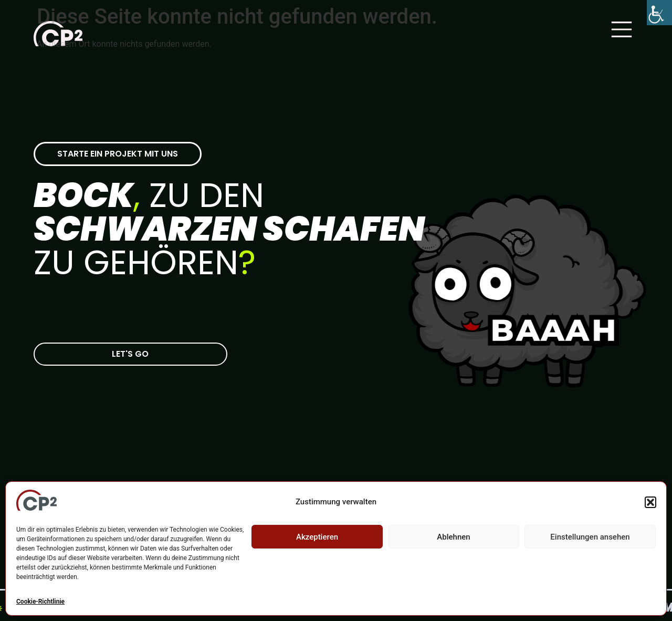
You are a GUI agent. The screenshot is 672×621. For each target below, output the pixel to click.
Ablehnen (453, 537)
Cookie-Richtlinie (40, 602)
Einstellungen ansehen (590, 537)
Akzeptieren (317, 537)
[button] (650, 502)
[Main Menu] (622, 29)
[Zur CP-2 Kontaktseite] (130, 354)
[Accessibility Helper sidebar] (659, 13)
